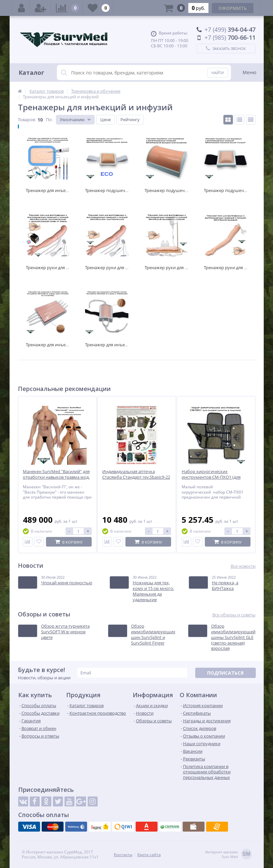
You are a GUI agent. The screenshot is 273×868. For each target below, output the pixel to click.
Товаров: (27, 120)
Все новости (243, 566)
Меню (250, 72)
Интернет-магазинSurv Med (228, 855)
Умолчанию (72, 120)
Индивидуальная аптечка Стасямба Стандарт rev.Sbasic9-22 (136, 474)
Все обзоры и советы (234, 615)
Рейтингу (130, 120)
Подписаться (225, 673)
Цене (106, 120)
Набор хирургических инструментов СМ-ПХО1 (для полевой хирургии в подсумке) (214, 477)
